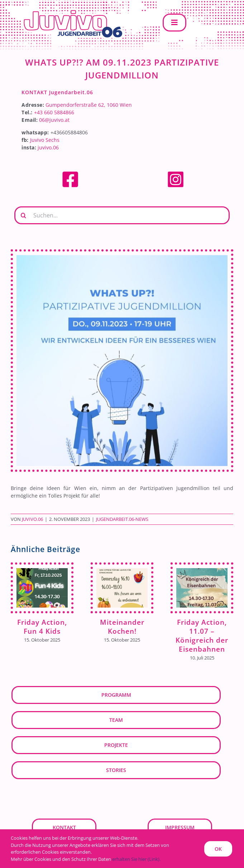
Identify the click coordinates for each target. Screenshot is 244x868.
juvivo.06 (48, 147)
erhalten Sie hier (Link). (136, 859)
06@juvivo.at (54, 120)
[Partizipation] (122, 361)
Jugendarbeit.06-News (122, 519)
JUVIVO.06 (32, 519)
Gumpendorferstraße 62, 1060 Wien (89, 105)
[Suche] (23, 215)
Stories (116, 770)
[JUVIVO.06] (68, 9)
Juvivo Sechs (45, 140)
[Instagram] (176, 173)
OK (218, 849)
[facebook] (70, 173)
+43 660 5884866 (54, 112)
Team (116, 720)
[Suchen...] (122, 215)
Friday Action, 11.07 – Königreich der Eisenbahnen (202, 636)
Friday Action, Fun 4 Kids (42, 627)
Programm (116, 695)
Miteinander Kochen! (122, 627)
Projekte (116, 745)
